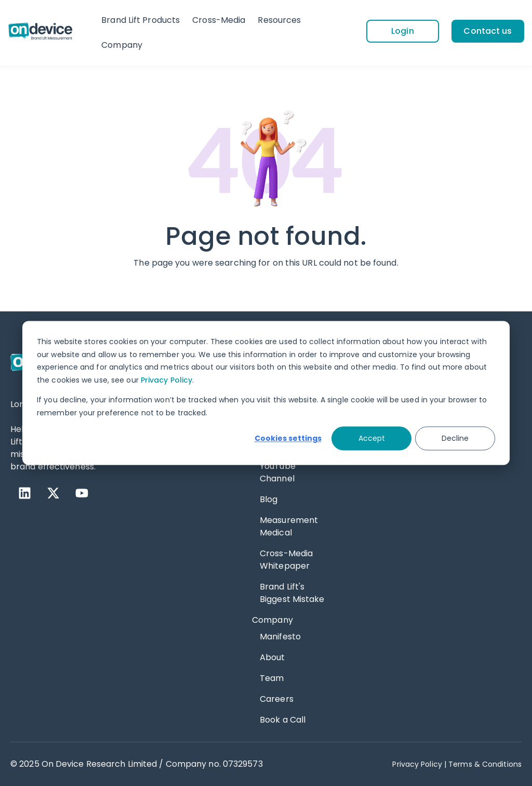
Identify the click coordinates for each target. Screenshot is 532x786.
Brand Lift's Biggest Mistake (292, 593)
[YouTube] (82, 493)
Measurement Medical (289, 526)
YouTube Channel (278, 472)
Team (272, 678)
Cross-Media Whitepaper (286, 560)
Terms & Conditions (485, 764)
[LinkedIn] (25, 493)
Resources (279, 20)
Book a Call (283, 720)
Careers (277, 699)
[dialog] (266, 393)
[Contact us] (488, 31)
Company (122, 45)
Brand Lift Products (141, 20)
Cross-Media (219, 20)
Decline (455, 438)
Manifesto (280, 637)
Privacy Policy (167, 380)
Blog (269, 499)
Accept (372, 438)
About (272, 657)
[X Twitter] (53, 493)
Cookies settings (288, 438)
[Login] (403, 31)
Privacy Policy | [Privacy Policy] (419, 764)
